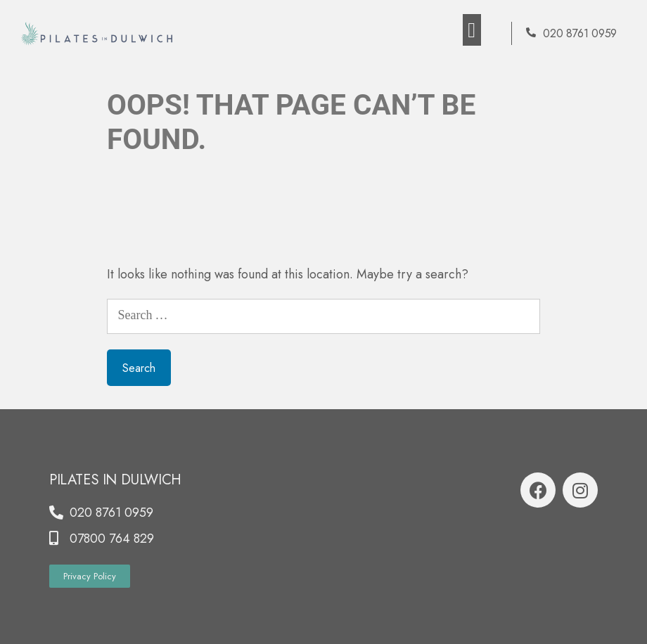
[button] (472, 30)
